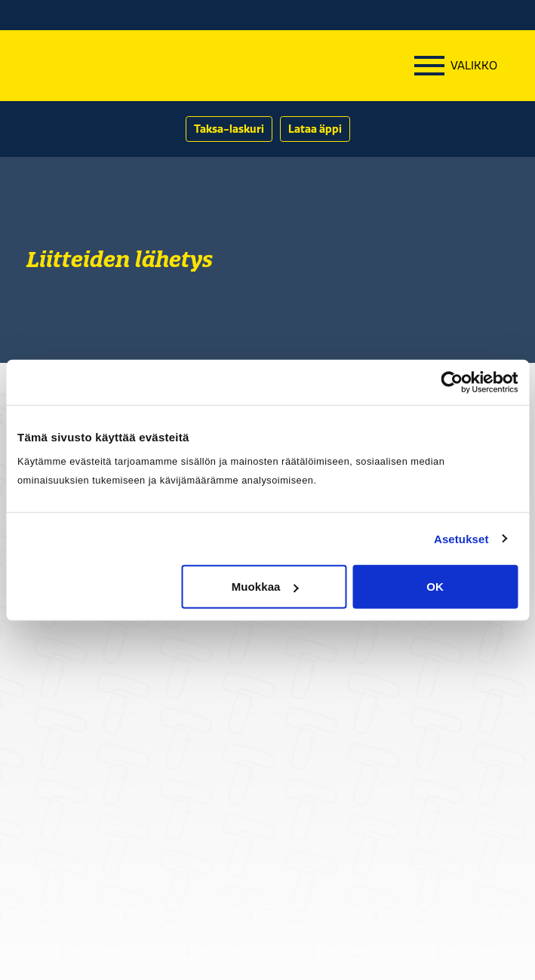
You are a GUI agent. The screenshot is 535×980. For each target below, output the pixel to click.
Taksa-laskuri (229, 129)
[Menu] (456, 66)
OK (435, 587)
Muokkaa (265, 587)
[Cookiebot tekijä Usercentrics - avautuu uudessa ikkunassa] (452, 382)
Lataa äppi (315, 129)
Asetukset (461, 538)
